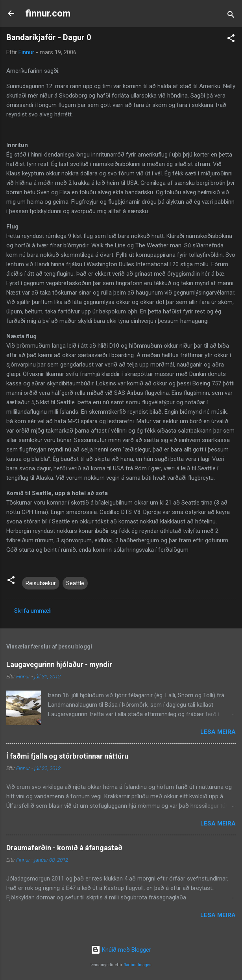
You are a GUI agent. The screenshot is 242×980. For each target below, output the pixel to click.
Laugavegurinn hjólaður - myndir (59, 664)
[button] (231, 40)
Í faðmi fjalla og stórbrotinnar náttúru (67, 756)
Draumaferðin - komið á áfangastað (64, 848)
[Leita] (231, 16)
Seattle (75, 583)
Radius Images (138, 965)
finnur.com (48, 13)
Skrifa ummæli (33, 611)
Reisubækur (41, 583)
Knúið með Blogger (121, 950)
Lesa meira (218, 732)
